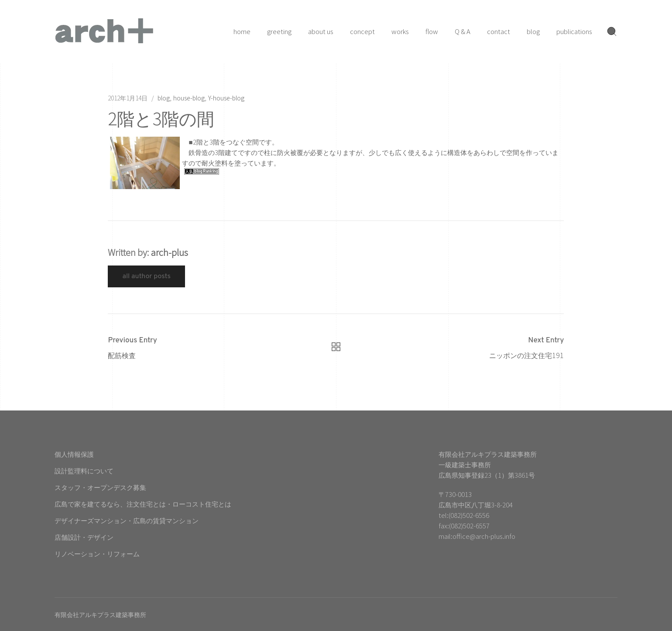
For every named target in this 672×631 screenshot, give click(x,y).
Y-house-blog (226, 98)
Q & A (463, 31)
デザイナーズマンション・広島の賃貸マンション (127, 520)
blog (533, 31)
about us (321, 31)
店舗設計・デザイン (84, 537)
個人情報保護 (74, 454)
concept (362, 31)
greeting (279, 31)
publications (574, 31)
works (400, 31)
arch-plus (170, 252)
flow (432, 31)
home (242, 31)
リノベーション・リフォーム (97, 553)
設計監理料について (84, 471)
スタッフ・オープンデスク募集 (100, 487)
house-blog (189, 98)
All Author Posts (146, 276)
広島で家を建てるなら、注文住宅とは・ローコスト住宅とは (143, 504)
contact (499, 31)
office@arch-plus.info (484, 536)
